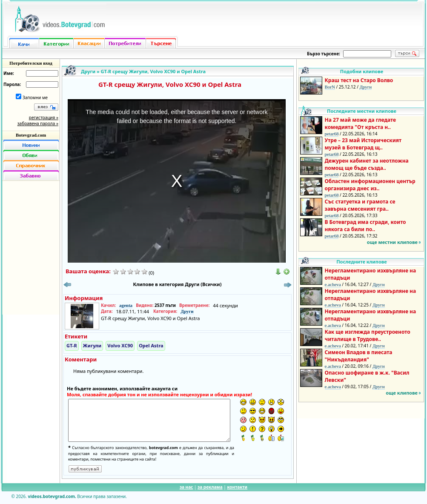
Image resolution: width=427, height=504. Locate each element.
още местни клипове (392, 242)
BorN (330, 87)
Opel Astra (151, 345)
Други (88, 71)
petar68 (332, 134)
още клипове (402, 393)
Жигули (92, 345)
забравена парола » (38, 123)
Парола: (12, 84)
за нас (186, 487)
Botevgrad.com (31, 135)
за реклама (210, 487)
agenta (126, 305)
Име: (9, 73)
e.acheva (333, 284)
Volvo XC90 (120, 345)
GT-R (72, 345)
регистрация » (44, 117)
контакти (237, 487)
